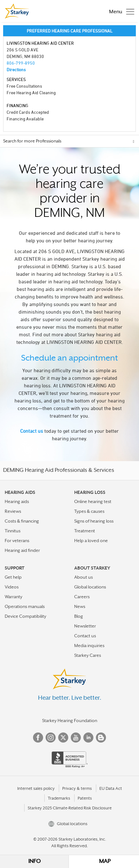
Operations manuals (25, 606)
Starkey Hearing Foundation (70, 720)
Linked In (88, 738)
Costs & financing (22, 521)
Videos (12, 587)
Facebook (38, 738)
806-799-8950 (21, 63)
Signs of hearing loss (94, 521)
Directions (16, 69)
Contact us (32, 431)
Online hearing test (93, 501)
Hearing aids (17, 501)
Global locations (90, 587)
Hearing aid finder (22, 550)
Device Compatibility (25, 616)
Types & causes (89, 511)
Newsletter (85, 626)
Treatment (85, 531)
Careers (82, 597)
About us (83, 577)
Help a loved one (91, 541)
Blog (79, 616)
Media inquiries (89, 645)
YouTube (76, 738)
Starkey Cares (88, 655)
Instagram (51, 738)
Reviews (13, 511)
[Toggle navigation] (120, 11)
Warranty (14, 597)
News (80, 606)
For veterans (17, 541)
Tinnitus (13, 531)
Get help (13, 577)
